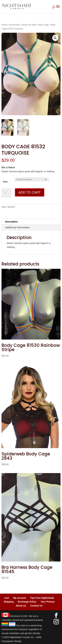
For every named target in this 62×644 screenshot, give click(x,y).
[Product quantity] (6, 193)
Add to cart (30, 192)
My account (20, 598)
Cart (7, 598)
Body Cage (43, 25)
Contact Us (37, 606)
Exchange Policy (27, 602)
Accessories (15, 25)
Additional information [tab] (17, 227)
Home (4, 25)
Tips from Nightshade (42, 598)
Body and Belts (29, 25)
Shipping (9, 602)
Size (5, 182)
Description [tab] (11, 222)
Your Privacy (48, 602)
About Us (21, 606)
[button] (55, 38)
